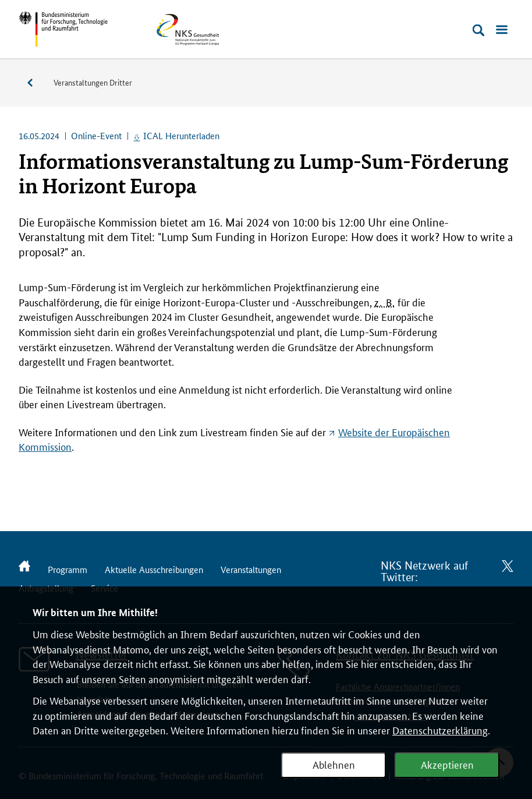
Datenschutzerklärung (440, 730)
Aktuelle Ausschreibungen (154, 569)
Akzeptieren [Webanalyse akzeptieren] (447, 764)
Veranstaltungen (36, 83)
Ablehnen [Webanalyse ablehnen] (334, 764)
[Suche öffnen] (478, 30)
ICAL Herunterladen (181, 135)
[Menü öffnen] (502, 30)
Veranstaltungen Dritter (93, 82)
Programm (68, 569)
